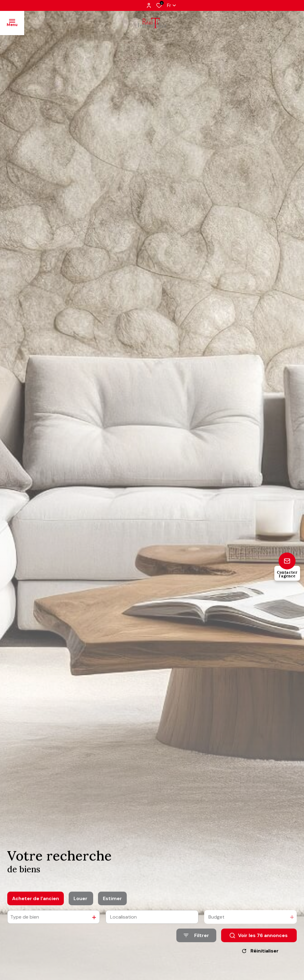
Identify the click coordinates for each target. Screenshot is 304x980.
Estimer (112, 904)
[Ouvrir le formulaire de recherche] (196, 942)
